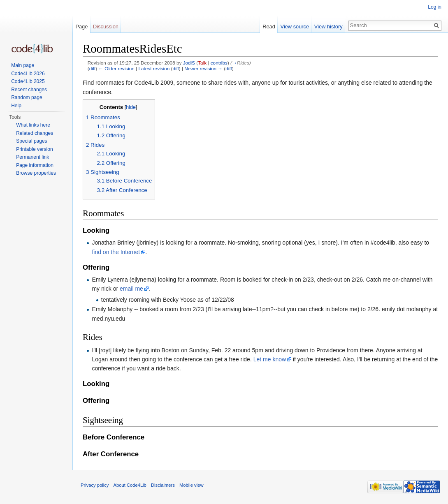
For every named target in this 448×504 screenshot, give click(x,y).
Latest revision (154, 68)
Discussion (106, 27)
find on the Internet (116, 252)
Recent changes (29, 90)
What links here (33, 125)
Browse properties (36, 173)
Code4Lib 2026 (28, 74)
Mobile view (191, 485)
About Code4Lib (130, 485)
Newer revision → (203, 68)
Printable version (34, 149)
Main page (23, 65)
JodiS (189, 63)
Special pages (31, 141)
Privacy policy (95, 485)
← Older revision (116, 68)
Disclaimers (163, 485)
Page (81, 27)
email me (131, 289)
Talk (202, 63)
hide (131, 107)
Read (269, 27)
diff (92, 68)
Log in (435, 7)
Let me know (270, 359)
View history (328, 27)
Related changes (35, 133)
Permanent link (32, 157)
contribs (219, 63)
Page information (35, 165)
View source (295, 27)
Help (16, 106)
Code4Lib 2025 (28, 81)
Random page (27, 97)
